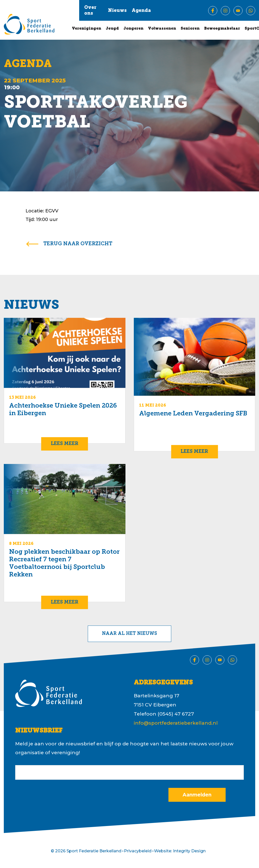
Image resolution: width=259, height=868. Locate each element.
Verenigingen (87, 29)
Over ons (90, 11)
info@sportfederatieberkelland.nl (176, 723)
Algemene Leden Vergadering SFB (193, 414)
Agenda (141, 11)
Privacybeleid (138, 851)
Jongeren (133, 29)
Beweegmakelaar (222, 29)
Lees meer (65, 444)
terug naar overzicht (78, 244)
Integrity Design (189, 851)
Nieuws (117, 11)
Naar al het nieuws (129, 634)
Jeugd (112, 29)
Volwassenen (162, 29)
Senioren (190, 29)
